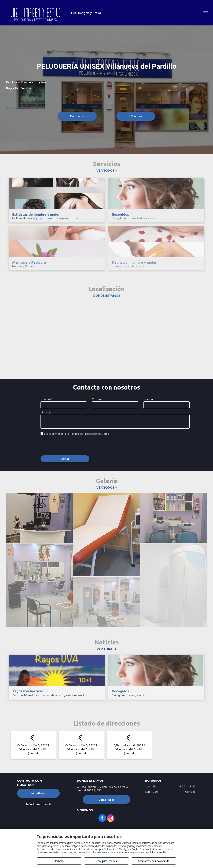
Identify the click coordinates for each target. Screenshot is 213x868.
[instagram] (111, 819)
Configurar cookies (107, 861)
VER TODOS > (106, 170)
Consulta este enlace (98, 852)
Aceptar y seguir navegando (154, 861)
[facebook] (102, 819)
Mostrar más (14, 107)
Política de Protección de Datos (89, 434)
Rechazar (59, 861)
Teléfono (149, 399)
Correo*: (97, 399)
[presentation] (67, 445)
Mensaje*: (47, 412)
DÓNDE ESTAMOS (107, 295)
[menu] (205, 13)
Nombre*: (47, 399)
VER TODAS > (107, 649)
